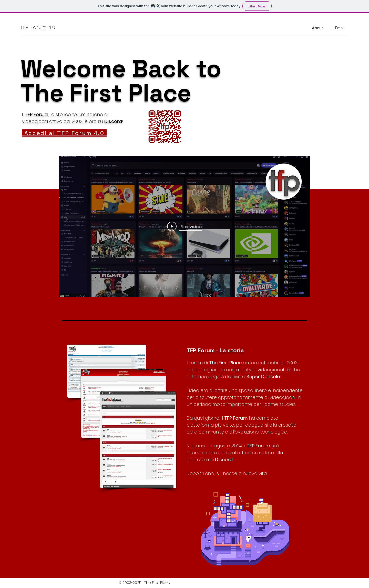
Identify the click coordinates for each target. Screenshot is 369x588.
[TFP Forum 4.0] (44, 27)
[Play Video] (185, 226)
